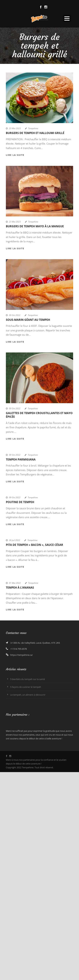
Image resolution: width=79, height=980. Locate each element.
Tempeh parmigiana (21, 459)
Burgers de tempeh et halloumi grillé (35, 133)
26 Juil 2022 (14, 540)
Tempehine (33, 128)
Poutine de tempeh (20, 502)
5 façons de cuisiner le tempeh (26, 687)
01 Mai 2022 (15, 583)
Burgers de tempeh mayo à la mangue (35, 226)
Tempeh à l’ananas (20, 588)
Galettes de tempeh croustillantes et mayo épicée (39, 415)
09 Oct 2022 (15, 315)
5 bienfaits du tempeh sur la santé (28, 679)
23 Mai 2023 (15, 128)
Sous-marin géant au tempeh (28, 320)
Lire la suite (15, 155)
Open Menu (67, 18)
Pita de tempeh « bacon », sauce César (34, 545)
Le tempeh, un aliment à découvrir (28, 695)
